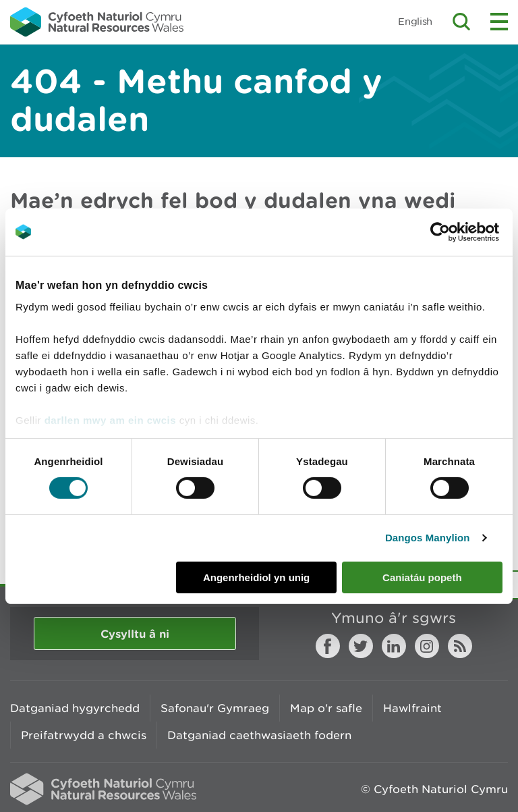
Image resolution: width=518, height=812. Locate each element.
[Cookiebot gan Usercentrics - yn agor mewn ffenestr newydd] (463, 232)
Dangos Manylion (428, 538)
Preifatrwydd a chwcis (84, 735)
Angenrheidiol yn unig (256, 577)
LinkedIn (394, 646)
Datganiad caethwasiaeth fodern (259, 735)
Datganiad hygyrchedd (75, 708)
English (415, 21)
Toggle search (461, 22)
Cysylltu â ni (135, 633)
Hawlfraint (412, 708)
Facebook (328, 646)
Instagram (427, 646)
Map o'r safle (326, 708)
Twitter (361, 646)
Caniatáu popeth (422, 577)
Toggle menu (499, 22)
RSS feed (460, 646)
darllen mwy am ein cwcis (110, 420)
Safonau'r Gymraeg (215, 708)
